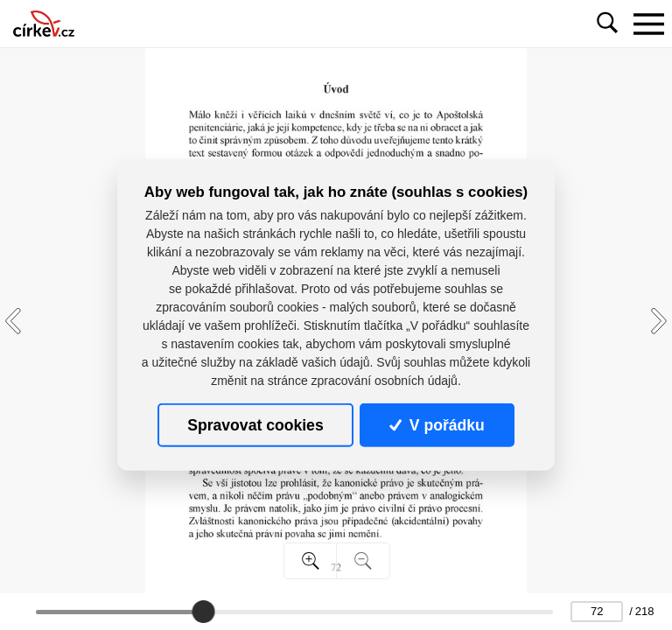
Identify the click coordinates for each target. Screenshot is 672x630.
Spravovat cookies (255, 425)
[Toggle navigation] (648, 24)
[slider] (203, 612)
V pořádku (437, 425)
